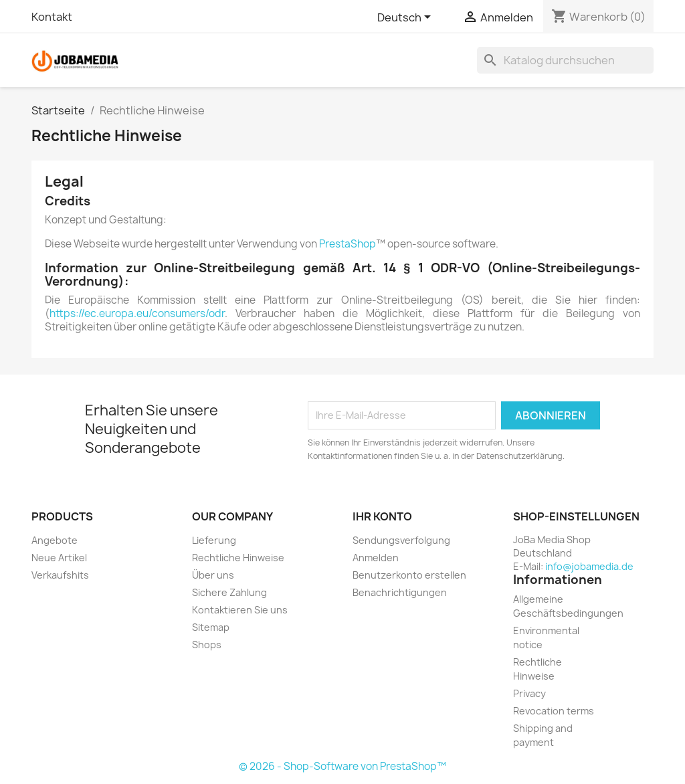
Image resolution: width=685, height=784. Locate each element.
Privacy (529, 693)
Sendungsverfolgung (401, 540)
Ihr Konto (382, 516)
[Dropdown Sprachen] (406, 18)
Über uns (213, 575)
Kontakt (52, 17)
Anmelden (376, 558)
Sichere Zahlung (229, 592)
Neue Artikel (59, 558)
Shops (207, 645)
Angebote (55, 540)
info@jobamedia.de (589, 566)
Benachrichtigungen (400, 592)
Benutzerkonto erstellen (409, 575)
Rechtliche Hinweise (238, 558)
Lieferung (214, 540)
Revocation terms (554, 711)
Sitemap (211, 627)
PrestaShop (348, 244)
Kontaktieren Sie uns (240, 610)
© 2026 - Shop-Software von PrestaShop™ (342, 766)
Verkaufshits (60, 575)
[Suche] (565, 60)
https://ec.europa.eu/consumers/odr (137, 313)
